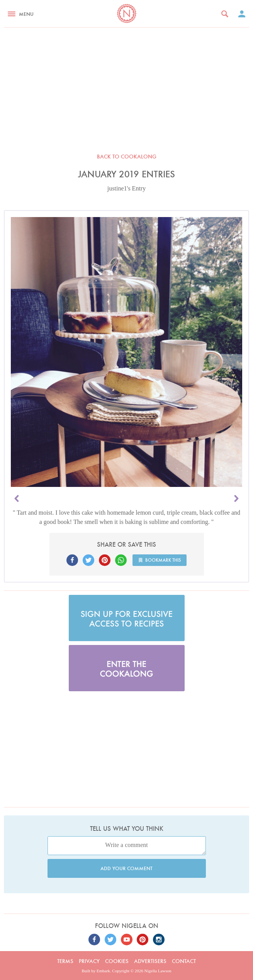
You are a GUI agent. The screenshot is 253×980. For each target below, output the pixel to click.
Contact (184, 961)
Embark (103, 971)
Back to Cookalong (127, 157)
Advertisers (150, 961)
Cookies (117, 961)
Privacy (89, 961)
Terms (65, 961)
